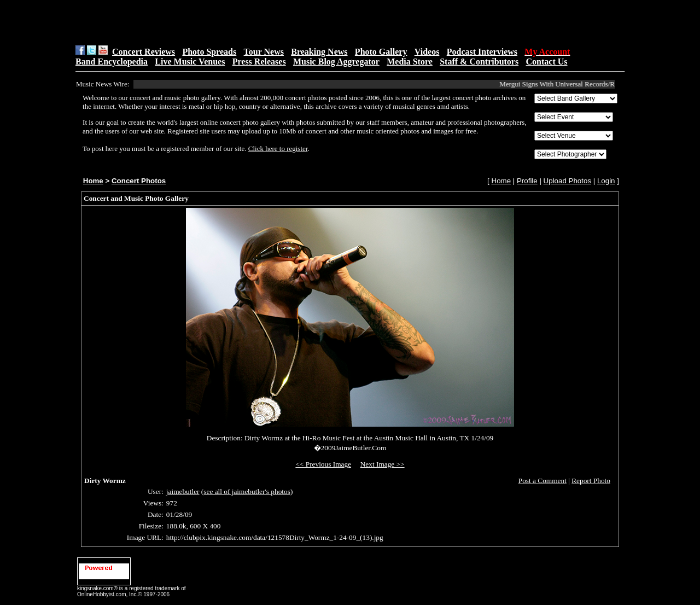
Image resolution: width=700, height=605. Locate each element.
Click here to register (278, 149)
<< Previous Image (323, 464)
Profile (527, 181)
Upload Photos (567, 181)
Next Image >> (383, 464)
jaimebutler (183, 491)
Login (606, 181)
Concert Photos (139, 181)
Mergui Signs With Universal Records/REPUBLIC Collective (589, 84)
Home (93, 181)
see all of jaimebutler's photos (247, 491)
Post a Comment (542, 481)
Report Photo (591, 481)
